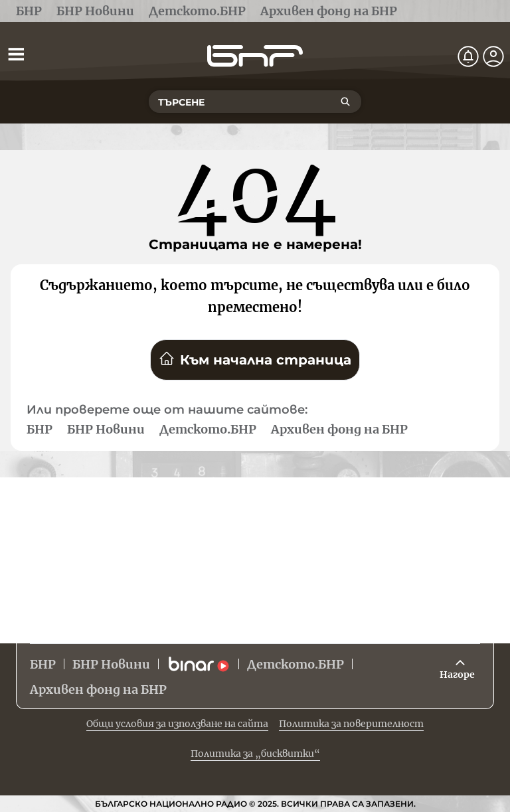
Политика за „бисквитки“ (255, 754)
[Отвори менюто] (16, 54)
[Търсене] (345, 102)
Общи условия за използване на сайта (177, 724)
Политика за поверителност (351, 724)
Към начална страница (255, 359)
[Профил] (493, 56)
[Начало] (255, 56)
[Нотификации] (468, 56)
